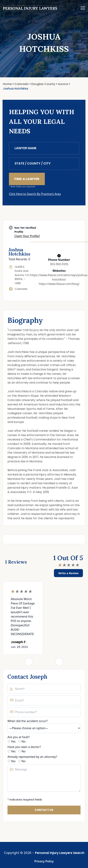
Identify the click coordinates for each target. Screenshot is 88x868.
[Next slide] (59, 662)
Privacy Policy (44, 861)
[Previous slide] (29, 662)
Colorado (21, 289)
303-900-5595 (59, 264)
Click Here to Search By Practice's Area (35, 194)
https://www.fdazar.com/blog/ (59, 284)
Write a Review (68, 573)
